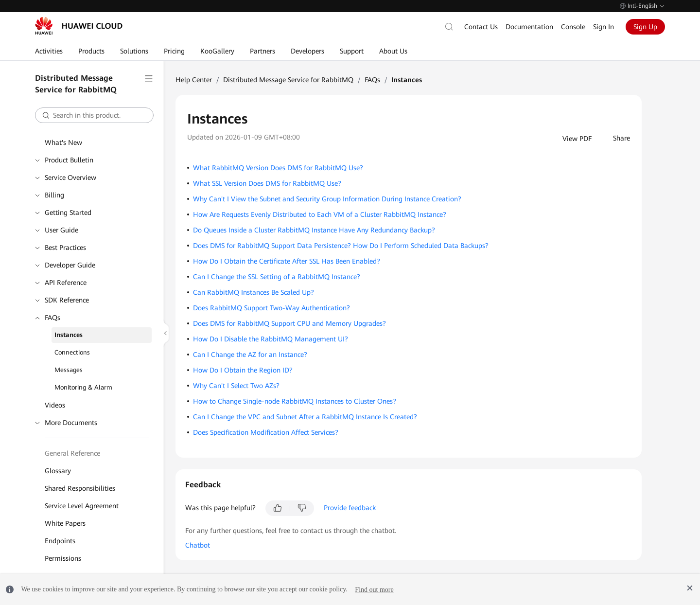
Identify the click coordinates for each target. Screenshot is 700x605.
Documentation (529, 27)
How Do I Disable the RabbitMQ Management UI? (271, 339)
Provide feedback (350, 508)
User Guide (61, 230)
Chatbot (198, 545)
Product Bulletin (69, 160)
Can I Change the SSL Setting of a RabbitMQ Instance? (277, 277)
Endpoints (60, 541)
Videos (55, 405)
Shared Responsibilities (80, 488)
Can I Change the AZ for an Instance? (250, 355)
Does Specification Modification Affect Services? (266, 432)
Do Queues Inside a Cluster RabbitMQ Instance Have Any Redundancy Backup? (314, 230)
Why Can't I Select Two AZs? (236, 386)
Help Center (194, 80)
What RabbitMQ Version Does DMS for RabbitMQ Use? (278, 168)
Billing (54, 195)
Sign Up (645, 27)
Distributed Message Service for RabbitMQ (288, 80)
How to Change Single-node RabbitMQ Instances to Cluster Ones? (295, 401)
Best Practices (65, 248)
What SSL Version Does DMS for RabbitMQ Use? (267, 183)
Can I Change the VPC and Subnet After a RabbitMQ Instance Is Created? (305, 417)
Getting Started (68, 213)
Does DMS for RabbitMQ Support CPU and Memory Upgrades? (289, 323)
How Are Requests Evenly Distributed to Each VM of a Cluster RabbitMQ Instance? (320, 214)
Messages (69, 370)
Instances (69, 335)
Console (573, 27)
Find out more (374, 589)
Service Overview (70, 178)
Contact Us (481, 27)
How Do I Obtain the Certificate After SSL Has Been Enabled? (287, 261)
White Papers (65, 523)
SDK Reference (67, 300)
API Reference (66, 283)
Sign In (604, 27)
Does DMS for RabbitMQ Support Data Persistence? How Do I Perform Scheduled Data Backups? (341, 246)
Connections (72, 352)
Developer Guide (70, 265)
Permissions (63, 558)
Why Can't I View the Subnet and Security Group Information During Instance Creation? (327, 199)
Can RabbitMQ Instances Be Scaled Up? (254, 292)
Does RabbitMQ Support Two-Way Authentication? (271, 308)
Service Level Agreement (82, 506)
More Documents (71, 423)
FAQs (52, 318)
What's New (63, 142)
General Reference (72, 453)
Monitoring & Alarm (83, 387)
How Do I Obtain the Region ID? (243, 370)
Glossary (58, 471)
